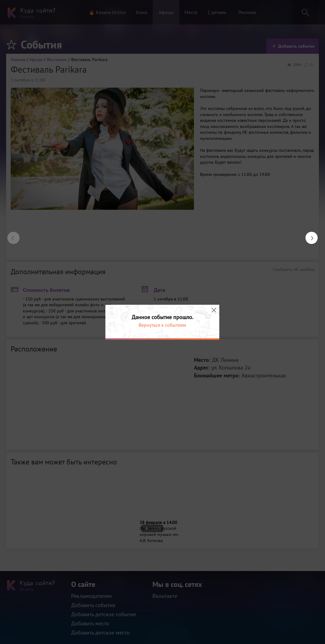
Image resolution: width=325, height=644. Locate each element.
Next (309, 235)
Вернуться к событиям (162, 325)
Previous (10, 235)
